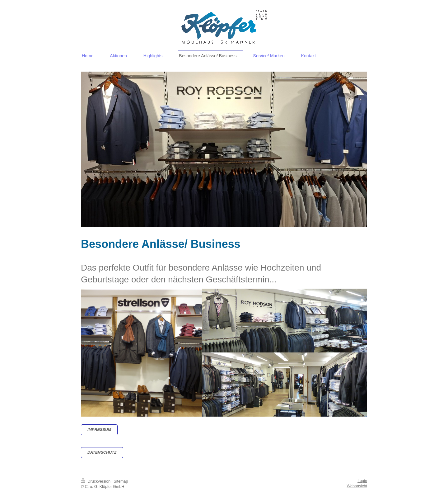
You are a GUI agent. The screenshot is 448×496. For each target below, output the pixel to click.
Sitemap (121, 481)
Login (362, 481)
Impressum (99, 430)
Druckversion (96, 481)
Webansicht (357, 486)
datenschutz (102, 452)
